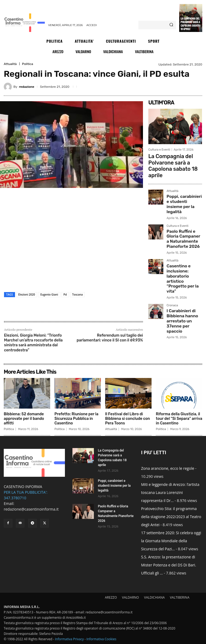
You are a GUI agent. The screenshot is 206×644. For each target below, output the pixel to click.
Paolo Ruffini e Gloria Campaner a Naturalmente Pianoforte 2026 (182, 216)
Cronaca (172, 265)
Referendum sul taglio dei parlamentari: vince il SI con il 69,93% (110, 338)
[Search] (171, 25)
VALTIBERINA (180, 597)
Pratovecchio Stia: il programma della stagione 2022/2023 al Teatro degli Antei (171, 517)
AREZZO (111, 597)
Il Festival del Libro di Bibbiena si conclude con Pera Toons (128, 419)
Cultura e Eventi (159, 150)
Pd (65, 294)
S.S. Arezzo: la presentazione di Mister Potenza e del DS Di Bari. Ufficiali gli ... (169, 565)
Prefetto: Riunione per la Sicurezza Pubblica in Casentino (76, 419)
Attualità (10, 64)
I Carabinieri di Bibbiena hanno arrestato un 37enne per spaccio (182, 276)
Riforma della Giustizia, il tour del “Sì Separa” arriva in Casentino (179, 419)
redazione (27, 87)
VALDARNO (130, 597)
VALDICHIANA (154, 597)
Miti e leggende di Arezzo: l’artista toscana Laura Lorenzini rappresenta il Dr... (170, 492)
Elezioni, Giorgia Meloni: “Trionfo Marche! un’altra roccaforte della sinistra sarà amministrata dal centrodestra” (33, 343)
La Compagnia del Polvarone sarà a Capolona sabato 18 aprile (190, 24)
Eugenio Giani (49, 294)
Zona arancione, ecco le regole (168, 468)
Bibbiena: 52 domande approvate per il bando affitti (24, 419)
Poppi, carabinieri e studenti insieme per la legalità (184, 188)
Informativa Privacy (69, 639)
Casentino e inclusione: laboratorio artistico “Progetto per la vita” (184, 246)
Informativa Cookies (101, 639)
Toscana (78, 294)
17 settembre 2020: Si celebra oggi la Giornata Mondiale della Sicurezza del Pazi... (171, 541)
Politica (27, 64)
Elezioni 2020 (27, 294)
